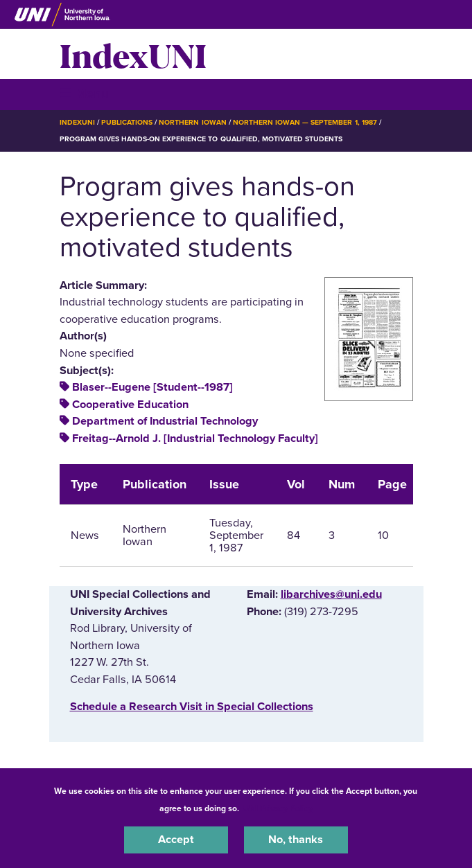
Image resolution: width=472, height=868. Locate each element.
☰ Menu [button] (84, 94)
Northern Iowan (192, 122)
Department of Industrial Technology (165, 421)
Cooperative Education (130, 405)
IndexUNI (133, 54)
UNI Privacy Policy (278, 808)
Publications (127, 122)
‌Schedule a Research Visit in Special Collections (192, 707)
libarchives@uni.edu (331, 594)
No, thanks (296, 840)
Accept (176, 840)
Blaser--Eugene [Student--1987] (152, 387)
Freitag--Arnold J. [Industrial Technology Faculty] (195, 439)
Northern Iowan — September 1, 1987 (305, 122)
